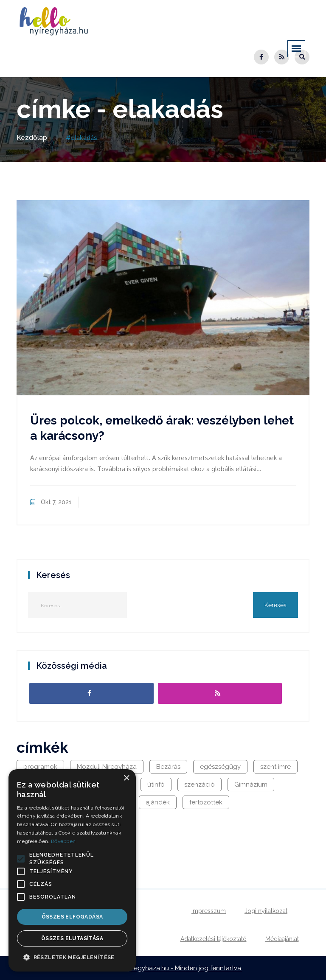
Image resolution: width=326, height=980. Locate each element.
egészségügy (220, 767)
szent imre (275, 767)
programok (40, 767)
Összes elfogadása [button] (72, 917)
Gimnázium (251, 785)
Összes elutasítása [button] (72, 938)
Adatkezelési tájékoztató (214, 939)
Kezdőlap (32, 138)
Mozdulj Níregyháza (107, 767)
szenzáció (200, 785)
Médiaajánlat (282, 939)
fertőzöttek (206, 802)
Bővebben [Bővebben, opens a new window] (63, 841)
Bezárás (168, 767)
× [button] (126, 778)
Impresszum (209, 911)
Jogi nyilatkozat (266, 911)
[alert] (72, 870)
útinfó (156, 785)
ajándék (158, 802)
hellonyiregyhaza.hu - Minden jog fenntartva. (175, 968)
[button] (21, 859)
